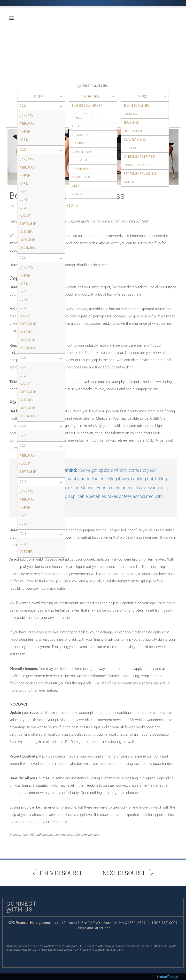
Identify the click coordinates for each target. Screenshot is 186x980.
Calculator (81, 135)
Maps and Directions (94, 928)
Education (131, 123)
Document (80, 160)
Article (77, 118)
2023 (42, 358)
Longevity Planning (139, 165)
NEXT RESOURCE (128, 873)
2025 (42, 150)
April (24, 140)
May (23, 192)
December (27, 248)
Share (74, 206)
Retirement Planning (140, 174)
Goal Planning (135, 140)
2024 (42, 258)
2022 (42, 426)
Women (129, 182)
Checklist (79, 143)
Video (76, 186)
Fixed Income (133, 131)
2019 (42, 482)
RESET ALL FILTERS (92, 86)
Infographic (81, 169)
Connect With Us (20, 907)
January (27, 116)
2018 (42, 534)
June (24, 200)
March (25, 132)
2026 (42, 106)
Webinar (78, 194)
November (27, 240)
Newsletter (81, 177)
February (27, 124)
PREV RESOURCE (58, 873)
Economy (130, 114)
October (26, 232)
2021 (42, 446)
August (25, 216)
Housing (130, 148)
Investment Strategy (140, 157)
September (28, 224)
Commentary (82, 152)
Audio (76, 126)
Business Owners (137, 106)
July (23, 208)
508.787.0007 (166, 923)
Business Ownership (87, 106)
